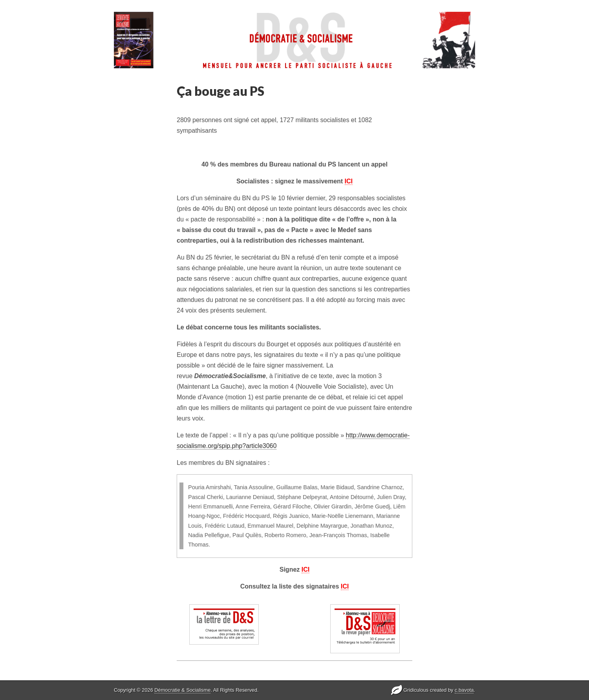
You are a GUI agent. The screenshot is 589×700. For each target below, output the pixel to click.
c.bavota (464, 690)
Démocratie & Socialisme (182, 690)
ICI (349, 181)
